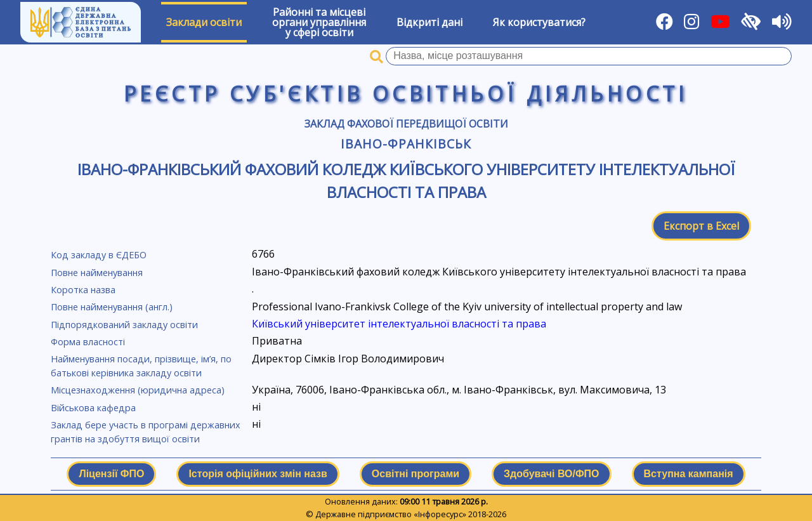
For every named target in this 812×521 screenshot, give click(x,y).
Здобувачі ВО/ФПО (551, 474)
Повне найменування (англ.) (112, 307)
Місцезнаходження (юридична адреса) (138, 390)
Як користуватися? (539, 22)
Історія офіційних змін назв (258, 474)
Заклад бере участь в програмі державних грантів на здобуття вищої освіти (146, 432)
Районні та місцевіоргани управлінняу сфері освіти (319, 22)
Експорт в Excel (701, 226)
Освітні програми (416, 474)
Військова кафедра (93, 408)
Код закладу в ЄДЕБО (99, 255)
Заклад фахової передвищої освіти (406, 124)
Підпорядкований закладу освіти (124, 325)
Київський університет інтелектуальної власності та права (399, 324)
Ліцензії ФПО (111, 474)
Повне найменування (97, 273)
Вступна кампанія (689, 474)
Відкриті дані (429, 22)
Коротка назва (83, 290)
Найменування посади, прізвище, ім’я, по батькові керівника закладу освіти (141, 366)
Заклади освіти (204, 22)
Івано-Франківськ (406, 144)
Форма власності (88, 342)
